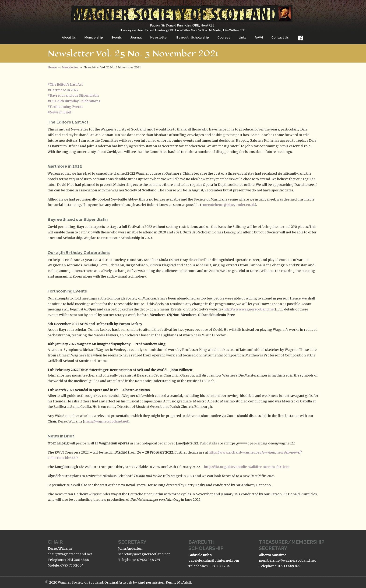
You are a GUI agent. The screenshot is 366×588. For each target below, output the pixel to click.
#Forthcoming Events (65, 107)
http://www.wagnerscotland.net (249, 309)
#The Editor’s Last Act (65, 85)
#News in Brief (60, 112)
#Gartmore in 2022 (63, 90)
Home (52, 67)
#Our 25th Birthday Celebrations (74, 101)
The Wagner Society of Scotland (183, 17)
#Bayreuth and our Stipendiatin (73, 95)
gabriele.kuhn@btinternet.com (214, 560)
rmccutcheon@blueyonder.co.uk (228, 205)
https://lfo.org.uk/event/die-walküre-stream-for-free (247, 467)
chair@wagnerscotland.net (106, 421)
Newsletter (70, 67)
